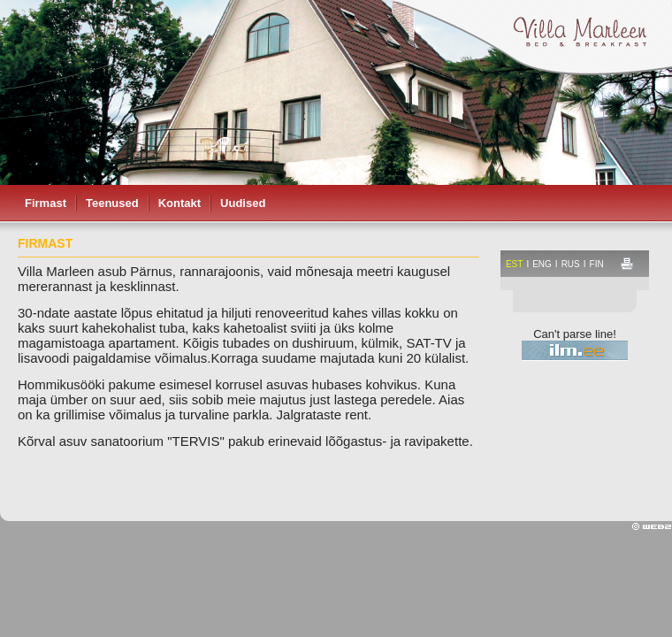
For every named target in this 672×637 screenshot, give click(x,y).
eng (542, 264)
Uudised (243, 203)
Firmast (46, 203)
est (514, 264)
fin (597, 264)
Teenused (112, 203)
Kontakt (179, 203)
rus (571, 264)
